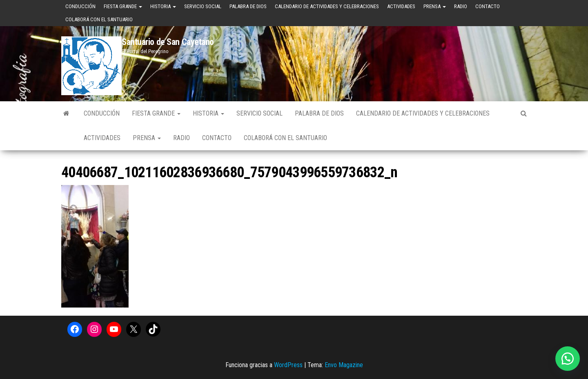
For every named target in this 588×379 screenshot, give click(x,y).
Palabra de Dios (248, 6)
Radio (461, 6)
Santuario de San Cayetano (168, 42)
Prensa (435, 6)
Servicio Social (203, 6)
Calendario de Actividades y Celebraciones (327, 6)
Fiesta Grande (123, 6)
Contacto (488, 6)
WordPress (288, 365)
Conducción (80, 6)
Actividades (401, 6)
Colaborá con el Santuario (99, 19)
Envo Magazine (344, 365)
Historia (163, 6)
